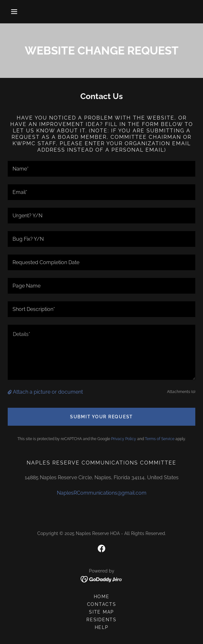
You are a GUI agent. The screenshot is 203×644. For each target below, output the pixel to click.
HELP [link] (102, 627)
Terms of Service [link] (160, 439)
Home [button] (102, 597)
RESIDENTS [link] (101, 620)
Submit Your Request (101, 417)
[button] (22, 12)
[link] (101, 548)
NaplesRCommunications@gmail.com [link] (102, 493)
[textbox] (101, 169)
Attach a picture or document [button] (48, 392)
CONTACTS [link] (102, 604)
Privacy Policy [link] (124, 439)
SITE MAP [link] (101, 612)
